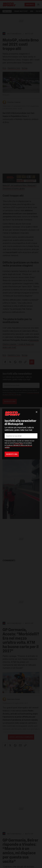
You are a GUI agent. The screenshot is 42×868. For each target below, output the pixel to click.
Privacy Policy (18, 443)
